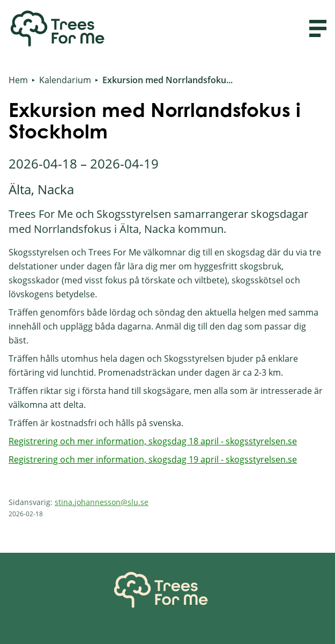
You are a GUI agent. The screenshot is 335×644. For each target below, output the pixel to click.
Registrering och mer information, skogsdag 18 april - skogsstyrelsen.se (153, 441)
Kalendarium (65, 80)
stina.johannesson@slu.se (102, 502)
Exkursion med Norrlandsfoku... (167, 80)
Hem (18, 80)
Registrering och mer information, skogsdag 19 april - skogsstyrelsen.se (153, 459)
